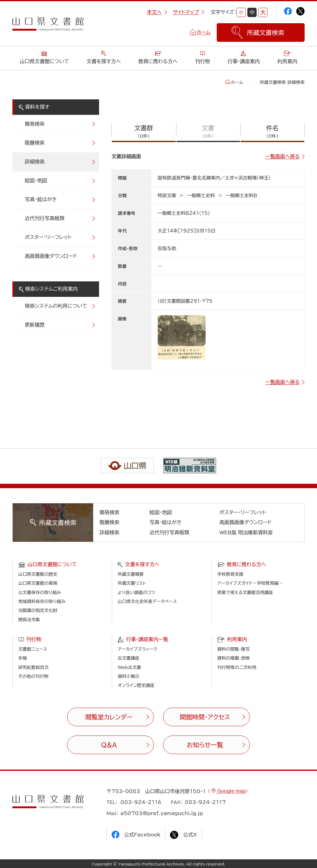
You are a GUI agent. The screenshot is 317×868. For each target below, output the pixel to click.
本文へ (157, 12)
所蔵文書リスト (132, 583)
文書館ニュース (33, 649)
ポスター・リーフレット (48, 237)
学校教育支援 (230, 574)
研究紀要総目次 (33, 667)
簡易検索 (35, 124)
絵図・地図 (36, 180)
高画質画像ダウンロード (51, 256)
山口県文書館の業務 (38, 583)
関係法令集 (29, 620)
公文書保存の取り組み (40, 592)
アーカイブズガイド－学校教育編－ (250, 583)
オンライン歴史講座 (136, 685)
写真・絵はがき (41, 199)
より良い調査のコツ (136, 592)
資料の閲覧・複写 (234, 649)
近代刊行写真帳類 (45, 218)
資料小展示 (128, 676)
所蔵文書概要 (131, 574)
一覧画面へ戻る (282, 156)
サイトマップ (189, 12)
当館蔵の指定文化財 (38, 610)
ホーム (204, 32)
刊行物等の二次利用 (237, 667)
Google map (231, 791)
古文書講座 (128, 658)
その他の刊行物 (33, 676)
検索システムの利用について (56, 306)
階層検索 (35, 143)
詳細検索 (35, 162)
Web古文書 (129, 667)
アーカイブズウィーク (137, 649)
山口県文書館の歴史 (38, 574)
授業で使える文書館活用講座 (245, 592)
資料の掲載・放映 (234, 658)
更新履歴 (35, 325)
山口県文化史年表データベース (147, 601)
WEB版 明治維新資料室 (246, 532)
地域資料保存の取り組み (42, 601)
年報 (23, 658)
